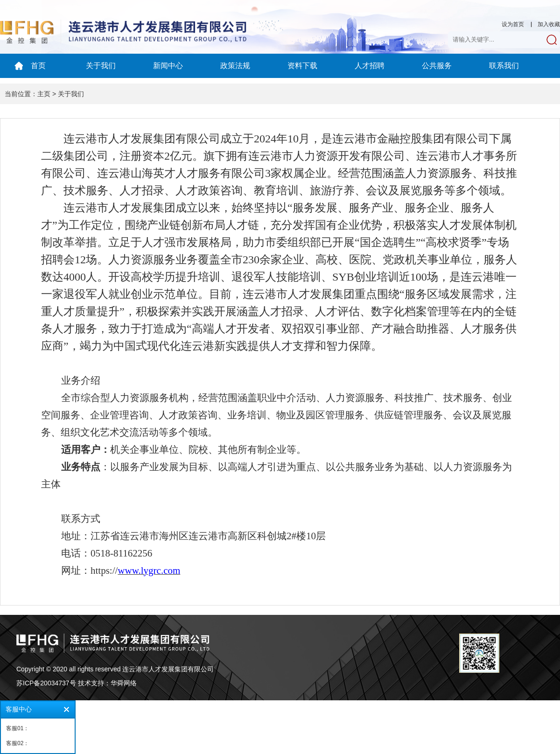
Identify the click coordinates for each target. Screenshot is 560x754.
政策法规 (235, 66)
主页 (44, 94)
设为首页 (513, 24)
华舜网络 (124, 683)
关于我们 (101, 66)
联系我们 (504, 66)
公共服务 (437, 66)
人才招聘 (370, 66)
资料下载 (302, 66)
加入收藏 (549, 24)
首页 (38, 66)
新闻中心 (168, 66)
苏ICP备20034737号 (46, 683)
